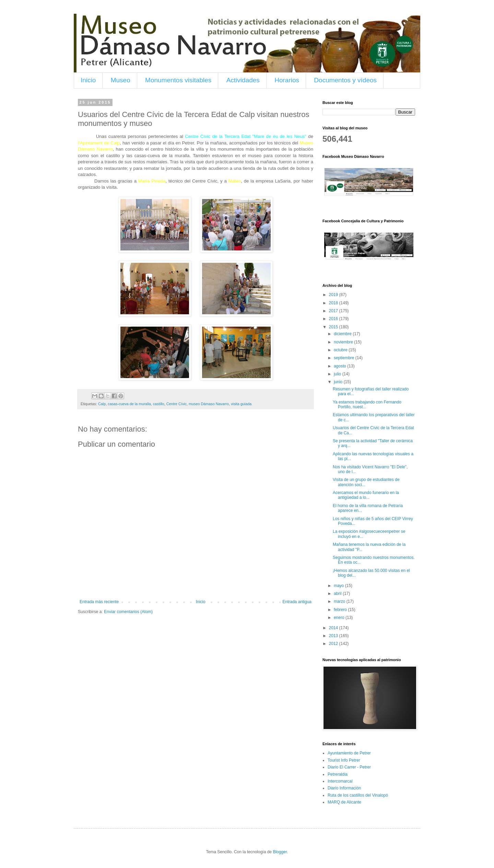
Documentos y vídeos (345, 80)
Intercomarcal (340, 781)
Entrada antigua (297, 602)
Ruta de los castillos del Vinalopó (358, 795)
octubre (341, 350)
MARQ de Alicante (344, 802)
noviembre (344, 342)
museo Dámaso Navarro (209, 404)
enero (340, 618)
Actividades (243, 80)
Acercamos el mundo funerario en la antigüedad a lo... (366, 495)
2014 (334, 628)
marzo (340, 601)
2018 (334, 303)
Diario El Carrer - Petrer (349, 767)
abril (338, 594)
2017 (334, 311)
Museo (121, 80)
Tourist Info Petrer (344, 760)
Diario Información (344, 788)
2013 (334, 636)
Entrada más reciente (99, 602)
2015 (334, 327)
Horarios (287, 80)
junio (339, 382)
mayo (339, 586)
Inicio (88, 80)
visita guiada (241, 404)
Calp (102, 404)
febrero (341, 610)
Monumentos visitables (178, 80)
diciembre (343, 334)
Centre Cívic (177, 404)
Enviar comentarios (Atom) (128, 612)
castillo (159, 404)
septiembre (345, 358)
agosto (340, 366)
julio (338, 374)
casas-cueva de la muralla (129, 404)
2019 (334, 295)
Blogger (280, 852)
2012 (334, 644)
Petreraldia (338, 774)
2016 (334, 319)
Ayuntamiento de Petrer (349, 753)
